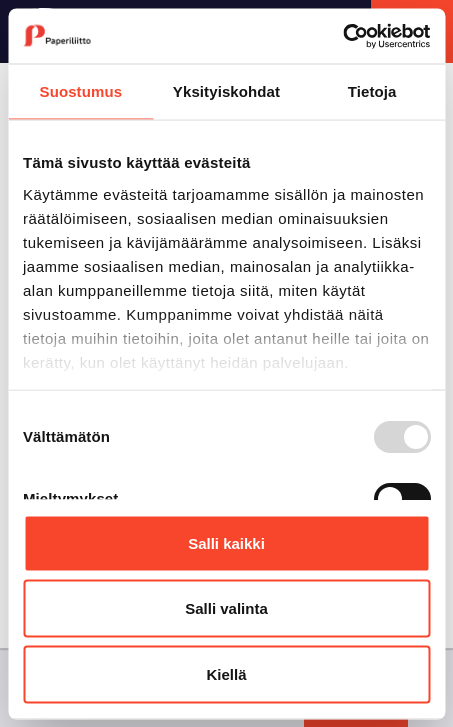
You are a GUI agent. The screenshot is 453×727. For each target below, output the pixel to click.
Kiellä (226, 673)
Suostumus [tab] (81, 91)
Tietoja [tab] (372, 91)
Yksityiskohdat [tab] (226, 91)
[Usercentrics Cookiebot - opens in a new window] (342, 36)
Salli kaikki (226, 542)
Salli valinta (226, 608)
